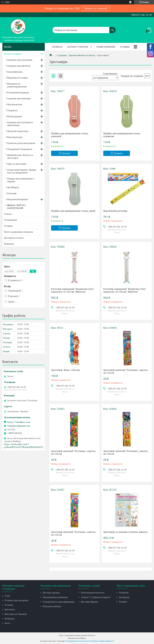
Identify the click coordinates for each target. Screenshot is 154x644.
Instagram (124, 597)
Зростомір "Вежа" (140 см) (65, 370)
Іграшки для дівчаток (19, 66)
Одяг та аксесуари (17, 164)
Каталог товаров (78, 47)
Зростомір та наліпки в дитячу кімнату (125, 532)
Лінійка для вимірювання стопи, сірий (73, 211)
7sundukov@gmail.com (19, 426)
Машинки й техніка (18, 78)
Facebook (124, 593)
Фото (7, 623)
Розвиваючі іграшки (18, 92)
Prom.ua (92, 635)
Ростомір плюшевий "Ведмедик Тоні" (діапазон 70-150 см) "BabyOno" (125, 290)
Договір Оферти (89, 602)
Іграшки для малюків (19, 98)
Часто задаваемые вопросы (19, 232)
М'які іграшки (15, 116)
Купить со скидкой (96, 8)
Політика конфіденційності (102, 641)
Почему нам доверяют (17, 600)
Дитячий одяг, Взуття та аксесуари (20, 156)
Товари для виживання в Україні (21, 180)
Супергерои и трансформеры (59, 602)
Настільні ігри (15, 104)
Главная (57, 47)
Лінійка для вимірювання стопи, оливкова (122, 135)
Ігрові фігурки (15, 72)
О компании (11, 220)
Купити (66, 153)
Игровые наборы (52, 606)
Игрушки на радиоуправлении (17, 85)
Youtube (123, 602)
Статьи (8, 214)
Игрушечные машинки (55, 597)
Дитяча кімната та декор (82, 55)
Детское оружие (51, 593)
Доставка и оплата (14, 238)
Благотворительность (93, 593)
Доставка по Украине (16, 614)
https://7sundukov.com (19, 422)
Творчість (12, 110)
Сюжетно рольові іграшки (21, 143)
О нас (8, 596)
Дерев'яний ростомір (115, 211)
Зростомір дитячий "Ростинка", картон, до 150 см (126, 371)
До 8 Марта (13, 187)
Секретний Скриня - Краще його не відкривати (22, 171)
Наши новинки (106, 47)
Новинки (9, 244)
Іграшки (62, 55)
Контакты (10, 609)
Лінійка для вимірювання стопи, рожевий (70, 135)
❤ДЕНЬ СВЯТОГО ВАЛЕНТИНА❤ (17, 207)
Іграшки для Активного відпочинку (20, 124)
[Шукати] (113, 28)
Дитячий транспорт (18, 131)
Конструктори (15, 137)
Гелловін (12, 193)
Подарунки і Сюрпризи (20, 149)
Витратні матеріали (18, 199)
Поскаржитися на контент (78, 641)
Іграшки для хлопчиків (20, 60)
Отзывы (125, 47)
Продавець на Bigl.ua (77, 638)
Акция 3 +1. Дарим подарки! (96, 597)
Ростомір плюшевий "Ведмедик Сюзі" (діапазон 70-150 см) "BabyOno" (73, 290)
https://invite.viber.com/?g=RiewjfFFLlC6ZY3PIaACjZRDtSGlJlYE (23, 446)
